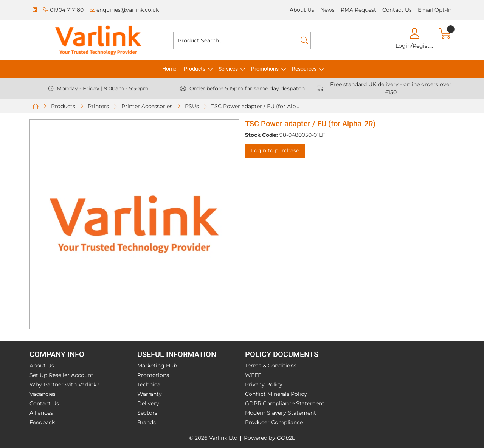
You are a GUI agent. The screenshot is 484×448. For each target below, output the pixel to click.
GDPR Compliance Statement (285, 403)
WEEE (253, 375)
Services (228, 69)
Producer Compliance (274, 422)
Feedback (42, 422)
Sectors (147, 413)
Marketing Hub (157, 366)
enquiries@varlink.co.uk (124, 10)
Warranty (150, 394)
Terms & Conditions (271, 366)
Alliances (41, 413)
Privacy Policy (264, 384)
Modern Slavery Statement (281, 413)
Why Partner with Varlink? (64, 384)
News (327, 10)
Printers (98, 106)
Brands (147, 422)
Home (169, 69)
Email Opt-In (435, 10)
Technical (150, 384)
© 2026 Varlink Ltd (213, 438)
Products (195, 69)
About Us (302, 10)
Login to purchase (275, 150)
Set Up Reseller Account (61, 375)
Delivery (148, 403)
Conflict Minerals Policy (276, 394)
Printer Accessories (147, 106)
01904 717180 (63, 10)
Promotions (265, 69)
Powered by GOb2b (270, 438)
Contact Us (397, 10)
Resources (304, 69)
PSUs (192, 106)
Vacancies (43, 394)
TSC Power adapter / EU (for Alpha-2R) (257, 106)
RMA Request (358, 10)
